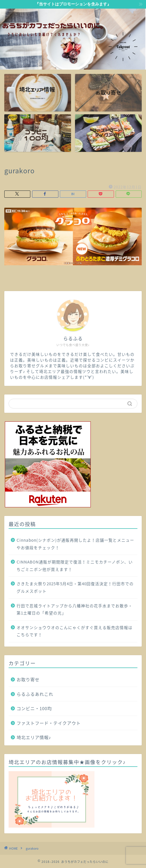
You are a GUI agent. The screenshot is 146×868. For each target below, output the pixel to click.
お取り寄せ (28, 679)
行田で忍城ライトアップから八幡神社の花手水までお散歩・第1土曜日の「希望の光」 (75, 609)
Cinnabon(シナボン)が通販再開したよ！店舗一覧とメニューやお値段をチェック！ (75, 544)
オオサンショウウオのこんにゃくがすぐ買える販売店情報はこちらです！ (75, 631)
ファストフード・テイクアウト (49, 723)
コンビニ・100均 (34, 708)
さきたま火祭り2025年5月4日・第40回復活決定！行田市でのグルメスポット (75, 587)
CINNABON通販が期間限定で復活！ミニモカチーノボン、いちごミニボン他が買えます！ (75, 565)
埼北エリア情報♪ (34, 737)
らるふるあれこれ (35, 694)
